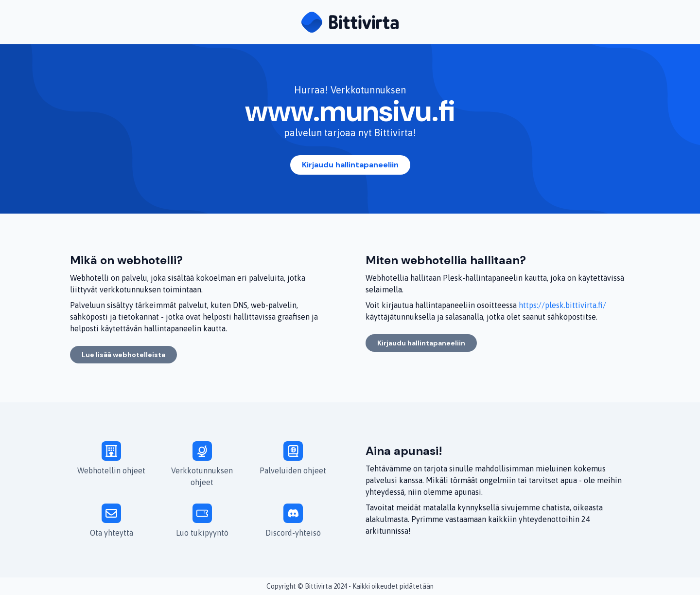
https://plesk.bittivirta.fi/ (562, 305)
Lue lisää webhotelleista (123, 355)
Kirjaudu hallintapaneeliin (350, 165)
